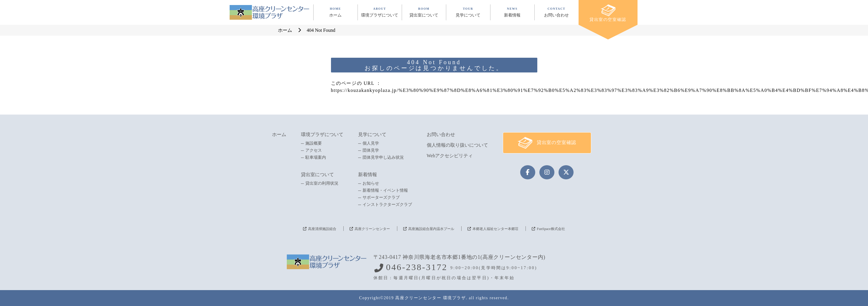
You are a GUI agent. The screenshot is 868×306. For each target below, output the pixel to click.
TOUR (468, 12)
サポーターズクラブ (381, 198)
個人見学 (371, 143)
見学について (372, 134)
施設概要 (314, 143)
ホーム (279, 134)
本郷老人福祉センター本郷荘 (495, 229)
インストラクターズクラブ (387, 205)
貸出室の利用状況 (322, 183)
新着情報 (368, 174)
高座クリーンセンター (372, 229)
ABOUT (380, 12)
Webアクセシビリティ (450, 156)
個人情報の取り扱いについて (457, 145)
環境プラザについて (322, 134)
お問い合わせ (441, 134)
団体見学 (371, 150)
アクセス (314, 150)
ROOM (424, 12)
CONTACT (557, 12)
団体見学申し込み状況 (383, 158)
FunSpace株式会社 (551, 229)
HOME (336, 12)
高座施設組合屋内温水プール (431, 229)
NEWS (512, 12)
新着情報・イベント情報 (385, 191)
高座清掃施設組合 (322, 229)
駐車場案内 (316, 158)
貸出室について (317, 174)
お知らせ (371, 183)
